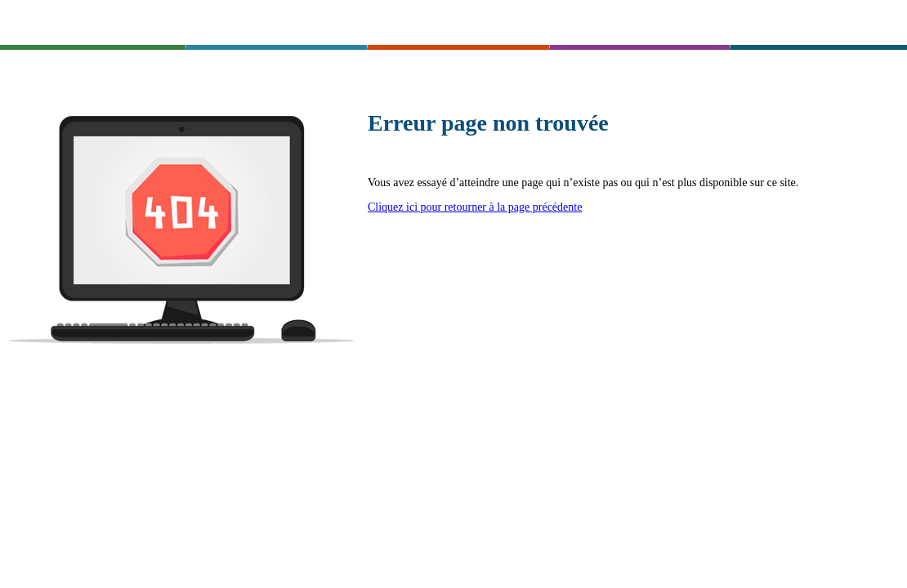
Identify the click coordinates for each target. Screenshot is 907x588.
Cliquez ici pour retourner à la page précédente (475, 207)
